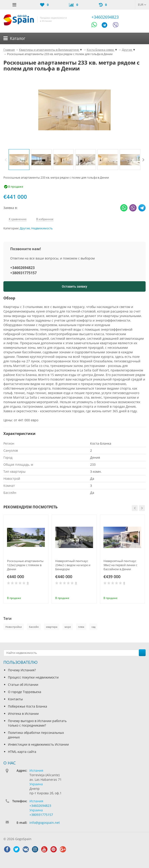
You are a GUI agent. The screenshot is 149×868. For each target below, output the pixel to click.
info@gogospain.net (45, 823)
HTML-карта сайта (22, 752)
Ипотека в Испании (23, 714)
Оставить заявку (74, 286)
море (68, 627)
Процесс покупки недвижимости (33, 677)
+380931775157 (23, 273)
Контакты (15, 699)
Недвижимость (42, 228)
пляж (81, 627)
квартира (52, 627)
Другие (25, 228)
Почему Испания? (22, 670)
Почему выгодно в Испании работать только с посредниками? (37, 723)
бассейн (34, 627)
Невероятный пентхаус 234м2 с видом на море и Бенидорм (73, 565)
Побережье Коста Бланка (28, 706)
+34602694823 (105, 17)
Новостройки (14, 627)
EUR (142, 5)
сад (93, 627)
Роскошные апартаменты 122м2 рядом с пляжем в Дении (25, 565)
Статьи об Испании (23, 685)
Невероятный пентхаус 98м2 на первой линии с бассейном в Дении (120, 565)
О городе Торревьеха (25, 692)
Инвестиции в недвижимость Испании (38, 744)
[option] (19, 160)
